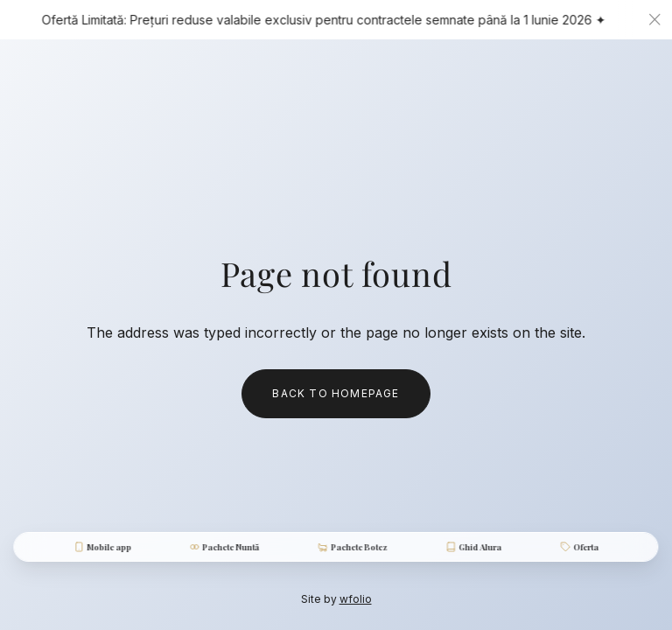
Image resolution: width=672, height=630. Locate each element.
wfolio (356, 599)
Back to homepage (336, 393)
